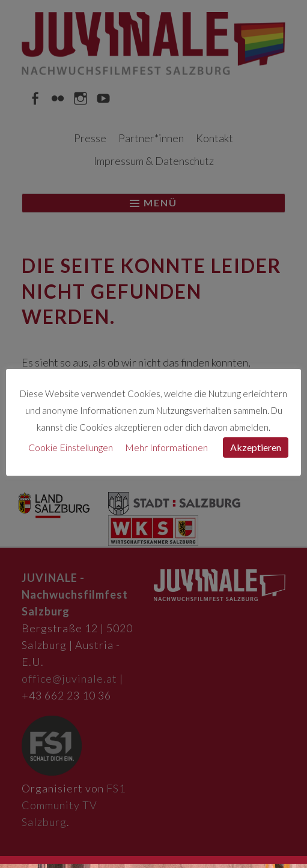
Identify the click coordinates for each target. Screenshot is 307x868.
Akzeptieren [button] (256, 447)
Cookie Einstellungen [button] (71, 447)
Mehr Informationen (166, 447)
